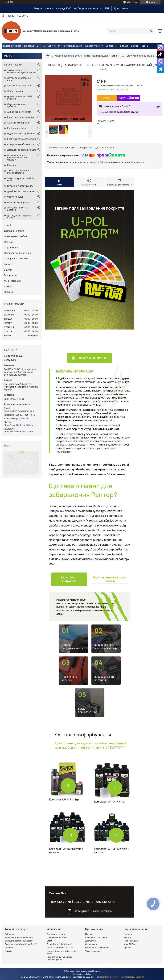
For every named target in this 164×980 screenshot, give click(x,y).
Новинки (9, 292)
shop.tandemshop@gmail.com (19, 411)
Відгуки (135, 46)
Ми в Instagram (12, 281)
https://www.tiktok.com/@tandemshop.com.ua (20, 425)
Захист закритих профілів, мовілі (21, 179)
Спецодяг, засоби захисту (20, 144)
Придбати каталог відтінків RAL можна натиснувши (95, 382)
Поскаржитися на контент (107, 977)
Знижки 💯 (111, 46)
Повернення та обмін (16, 236)
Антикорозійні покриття (19, 112)
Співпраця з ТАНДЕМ (16, 259)
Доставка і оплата (14, 231)
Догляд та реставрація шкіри (19, 79)
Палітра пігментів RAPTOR (60, 948)
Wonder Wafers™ (94, 46)
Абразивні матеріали (18, 123)
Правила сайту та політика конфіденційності (59, 958)
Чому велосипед (93, 951)
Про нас (8, 242)
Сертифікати (11, 248)
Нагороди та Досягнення (18, 253)
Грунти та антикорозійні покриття (19, 98)
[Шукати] (151, 31)
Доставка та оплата (56, 934)
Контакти (9, 264)
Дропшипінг (91, 941)
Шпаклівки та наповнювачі (21, 117)
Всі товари (30, 46)
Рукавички (13, 165)
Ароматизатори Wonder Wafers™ (21, 944)
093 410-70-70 (61, 902)
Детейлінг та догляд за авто (22, 150)
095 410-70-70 (84, 902)
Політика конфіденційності (132, 977)
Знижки (8, 951)
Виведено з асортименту (20, 186)
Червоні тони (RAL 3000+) (69, 56)
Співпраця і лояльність (96, 937)
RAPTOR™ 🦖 (49, 46)
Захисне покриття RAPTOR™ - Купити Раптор (22, 71)
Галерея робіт (12, 275)
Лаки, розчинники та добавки (18, 105)
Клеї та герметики (16, 128)
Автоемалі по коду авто (19, 86)
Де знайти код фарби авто (59, 944)
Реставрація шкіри (72, 46)
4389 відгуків (133, 2)
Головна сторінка (12, 46)
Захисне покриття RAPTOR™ (19, 937)
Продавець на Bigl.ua (82, 974)
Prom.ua (97, 971)
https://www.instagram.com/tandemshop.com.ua (20, 431)
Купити (107, 98)
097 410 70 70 (105, 902)
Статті (7, 225)
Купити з (129, 98)
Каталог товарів (13, 65)
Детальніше (121, 9)
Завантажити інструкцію (69, 579)
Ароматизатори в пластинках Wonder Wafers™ (17, 158)
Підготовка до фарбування (21, 134)
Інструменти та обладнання (22, 139)
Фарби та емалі (15, 91)
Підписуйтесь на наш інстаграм (93, 911)
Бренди (124, 46)
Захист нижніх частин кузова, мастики (18, 172)
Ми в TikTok (129, 944)
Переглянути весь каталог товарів (110, 579)
